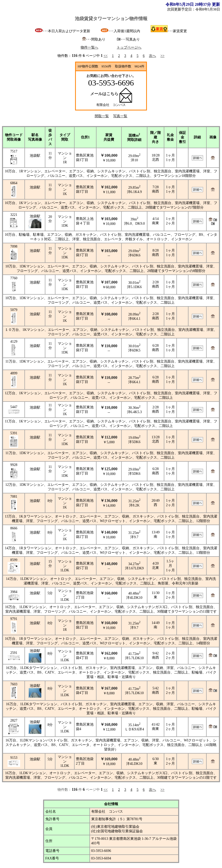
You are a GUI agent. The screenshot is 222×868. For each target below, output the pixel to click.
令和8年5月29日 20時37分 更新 (193, 4)
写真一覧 (120, 116)
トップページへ (129, 47)
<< (106, 56)
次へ (152, 56)
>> (163, 56)
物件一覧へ (89, 47)
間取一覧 (102, 116)
